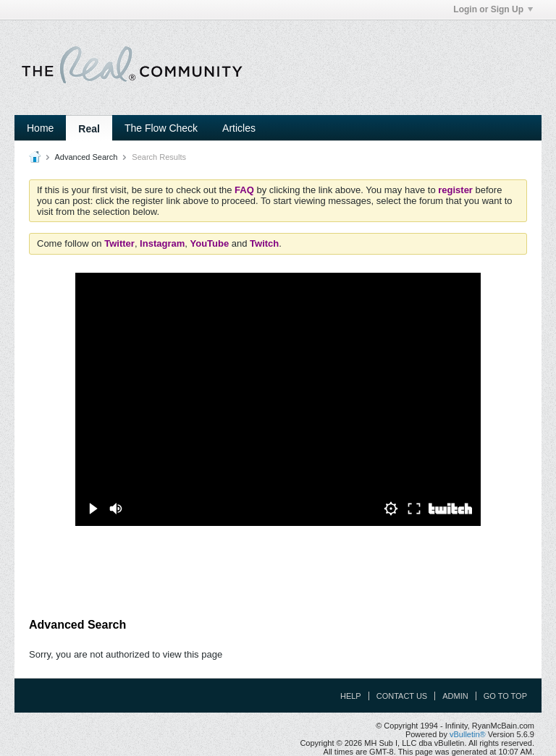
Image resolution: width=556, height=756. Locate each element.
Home (40, 128)
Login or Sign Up (493, 9)
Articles (239, 128)
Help (351, 696)
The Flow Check (161, 128)
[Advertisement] (292, 572)
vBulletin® (468, 734)
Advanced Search (86, 157)
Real (89, 129)
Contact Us (402, 696)
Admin (455, 696)
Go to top (505, 696)
